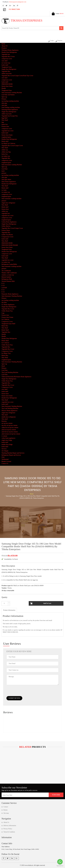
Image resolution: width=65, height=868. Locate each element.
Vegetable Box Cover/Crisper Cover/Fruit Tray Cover (17, 76)
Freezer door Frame (7, 317)
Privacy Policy (8, 829)
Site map (6, 813)
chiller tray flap (6, 152)
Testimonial (5, 459)
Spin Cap (4, 97)
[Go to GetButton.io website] (60, 866)
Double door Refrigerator (9, 184)
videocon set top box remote (10, 428)
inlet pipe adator (6, 180)
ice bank (4, 190)
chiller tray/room (7, 74)
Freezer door (5, 127)
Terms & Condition (9, 832)
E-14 (3, 285)
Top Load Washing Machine (10, 372)
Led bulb (4, 288)
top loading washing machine (10, 101)
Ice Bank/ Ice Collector (8, 143)
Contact (6, 807)
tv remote (4, 436)
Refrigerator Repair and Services (11, 455)
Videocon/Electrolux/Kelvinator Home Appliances (16, 377)
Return (5, 810)
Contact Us (5, 464)
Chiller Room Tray (7, 311)
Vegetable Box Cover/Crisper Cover (12, 146)
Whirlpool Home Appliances (10, 50)
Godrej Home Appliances (9, 222)
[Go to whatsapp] (60, 862)
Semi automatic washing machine (12, 199)
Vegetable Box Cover (8, 309)
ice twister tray (6, 63)
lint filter (4, 302)
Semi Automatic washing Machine (12, 93)
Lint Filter (5, 169)
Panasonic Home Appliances (10, 294)
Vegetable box (6, 54)
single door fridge (7, 440)
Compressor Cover (7, 322)
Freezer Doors (6, 230)
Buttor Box (5, 326)
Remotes (4, 421)
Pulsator (4, 99)
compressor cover (7, 59)
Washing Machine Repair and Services (13, 453)
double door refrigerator (9, 417)
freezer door (5, 209)
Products (4, 48)
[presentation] (22, 692)
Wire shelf (5, 415)
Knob (3, 366)
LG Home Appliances (8, 305)
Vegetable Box (6, 71)
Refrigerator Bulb (7, 279)
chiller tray (5, 150)
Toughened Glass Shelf (8, 324)
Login (51, 41)
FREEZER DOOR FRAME (10, 245)
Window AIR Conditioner (9, 273)
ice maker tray (6, 156)
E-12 (3, 283)
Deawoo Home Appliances (9, 411)
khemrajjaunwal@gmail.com (14, 2)
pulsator (4, 173)
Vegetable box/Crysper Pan (10, 116)
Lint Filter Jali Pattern (8, 95)
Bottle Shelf (5, 330)
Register (59, 41)
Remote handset (6, 277)
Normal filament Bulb (8, 281)
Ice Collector (5, 319)
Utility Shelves (6, 226)
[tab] (9, 610)
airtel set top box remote (9, 430)
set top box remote (7, 423)
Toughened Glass (7, 67)
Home (3, 44)
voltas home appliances (8, 438)
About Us (6, 822)
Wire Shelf (5, 120)
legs (3, 122)
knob (3, 171)
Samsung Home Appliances (10, 110)
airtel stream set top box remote (11, 434)
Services (4, 449)
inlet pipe (4, 103)
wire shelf (5, 61)
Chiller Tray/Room (7, 235)
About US (5, 46)
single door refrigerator (8, 203)
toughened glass (6, 137)
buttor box (5, 124)
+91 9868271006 (14, 9)
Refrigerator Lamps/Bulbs (9, 264)
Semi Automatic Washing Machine (12, 296)
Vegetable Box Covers (8, 57)
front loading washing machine (11, 107)
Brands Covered (6, 461)
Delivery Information (10, 826)
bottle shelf (5, 65)
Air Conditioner (6, 271)
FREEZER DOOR (7, 84)
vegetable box (6, 213)
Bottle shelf (5, 141)
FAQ (3, 457)
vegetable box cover (8, 131)
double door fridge (7, 444)
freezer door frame (7, 86)
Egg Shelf (5, 118)
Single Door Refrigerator (9, 69)
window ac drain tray (8, 275)
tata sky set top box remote (9, 425)
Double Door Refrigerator (9, 52)
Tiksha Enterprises (22, 20)
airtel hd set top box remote (10, 432)
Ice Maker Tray (6, 353)
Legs (3, 313)
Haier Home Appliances (9, 182)
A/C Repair (5, 451)
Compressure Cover (7, 237)
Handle (4, 88)
